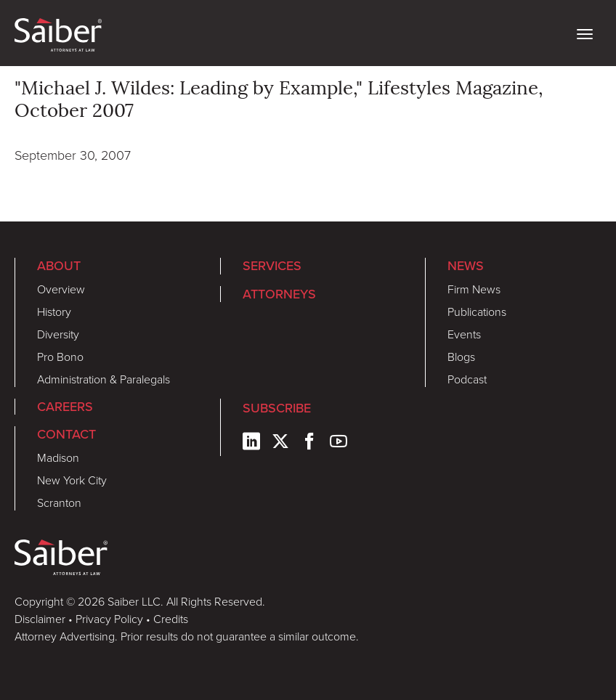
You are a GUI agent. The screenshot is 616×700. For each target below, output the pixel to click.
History (54, 312)
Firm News (474, 289)
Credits (171, 619)
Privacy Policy (109, 619)
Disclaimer (40, 619)
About (59, 266)
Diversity (58, 334)
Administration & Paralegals (104, 379)
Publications (477, 312)
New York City (72, 480)
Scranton (59, 502)
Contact (66, 434)
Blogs (461, 357)
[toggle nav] (585, 33)
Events (464, 334)
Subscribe (277, 408)
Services (272, 266)
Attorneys (279, 294)
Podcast (467, 379)
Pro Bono (60, 357)
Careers (65, 407)
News (466, 266)
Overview (61, 289)
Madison (58, 457)
